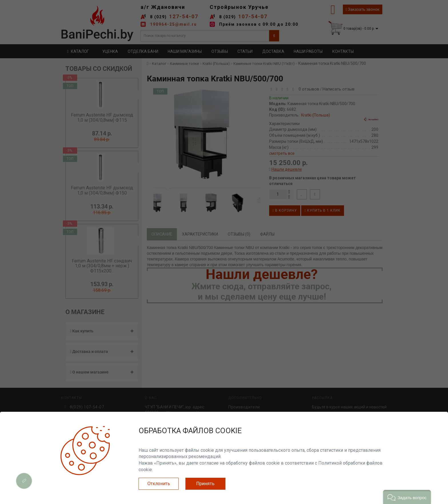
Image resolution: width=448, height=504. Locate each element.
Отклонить (159, 484)
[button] (407, 497)
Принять (205, 484)
